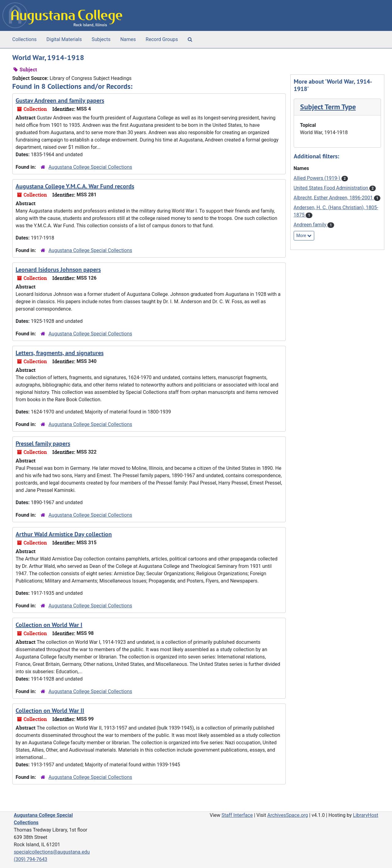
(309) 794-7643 (30, 859)
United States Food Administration (332, 188)
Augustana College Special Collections (90, 167)
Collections (24, 39)
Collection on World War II (50, 711)
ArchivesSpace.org (288, 815)
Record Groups (162, 39)
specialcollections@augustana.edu (52, 852)
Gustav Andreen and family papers (60, 100)
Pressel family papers (43, 443)
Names (128, 39)
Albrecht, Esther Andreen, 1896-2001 (334, 198)
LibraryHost (366, 815)
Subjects (101, 39)
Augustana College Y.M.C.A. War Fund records (75, 186)
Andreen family (311, 225)
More (304, 236)
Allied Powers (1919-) (318, 178)
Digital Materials (64, 39)
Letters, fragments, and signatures (60, 353)
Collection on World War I (49, 625)
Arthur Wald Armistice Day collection (64, 534)
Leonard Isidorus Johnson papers (58, 270)
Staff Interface (237, 815)
